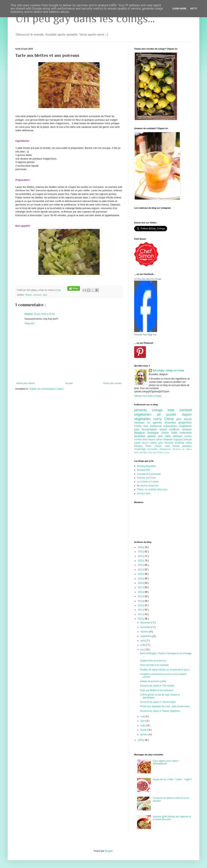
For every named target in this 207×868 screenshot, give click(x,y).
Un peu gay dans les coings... (85, 18)
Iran (147, 426)
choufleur (144, 452)
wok (161, 436)
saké (169, 446)
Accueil (69, 383)
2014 (141, 601)
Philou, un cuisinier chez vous (152, 489)
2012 (141, 610)
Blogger (109, 851)
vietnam (179, 436)
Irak (154, 452)
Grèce (166, 433)
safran (160, 440)
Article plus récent (25, 383)
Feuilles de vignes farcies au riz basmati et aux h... (166, 670)
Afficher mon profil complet (148, 396)
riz (150, 423)
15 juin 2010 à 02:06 (44, 314)
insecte (166, 452)
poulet (174, 414)
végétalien (144, 419)
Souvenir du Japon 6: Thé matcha (157, 686)
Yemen (160, 452)
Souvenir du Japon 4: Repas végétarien (160, 711)
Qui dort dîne (144, 493)
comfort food (141, 440)
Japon (187, 414)
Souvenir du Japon (182, 449)
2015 (141, 596)
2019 (141, 579)
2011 (141, 614)
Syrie (137, 452)
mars (143, 726)
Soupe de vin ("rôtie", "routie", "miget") (172, 779)
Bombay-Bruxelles (146, 466)
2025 (141, 552)
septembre (146, 636)
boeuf (164, 429)
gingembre (185, 423)
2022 (141, 565)
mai (143, 717)
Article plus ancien (112, 383)
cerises (188, 436)
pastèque (187, 446)
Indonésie (186, 433)
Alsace (152, 440)
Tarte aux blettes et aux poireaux (156, 690)
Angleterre (185, 426)
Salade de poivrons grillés (153, 681)
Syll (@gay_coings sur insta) (168, 370)
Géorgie (188, 440)
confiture (176, 429)
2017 (141, 587)
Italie (176, 433)
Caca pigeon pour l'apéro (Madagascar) (166, 762)
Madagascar (166, 449)
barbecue (157, 426)
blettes (29, 295)
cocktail (186, 410)
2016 (141, 592)
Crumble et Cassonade (149, 474)
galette (153, 436)
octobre (145, 632)
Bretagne (154, 433)
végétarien (145, 414)
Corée (139, 426)
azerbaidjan (153, 449)
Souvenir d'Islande (175, 443)
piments (143, 410)
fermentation (151, 429)
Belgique (141, 433)
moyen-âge (141, 449)
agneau (159, 423)
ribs (150, 452)
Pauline (29, 314)
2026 (141, 547)
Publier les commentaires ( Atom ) (47, 389)
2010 (141, 619)
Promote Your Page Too (145, 335)
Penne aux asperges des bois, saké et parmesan (165, 706)
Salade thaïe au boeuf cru (153, 661)
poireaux (38, 295)
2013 (141, 605)
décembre (146, 623)
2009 (141, 740)
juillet (143, 645)
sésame (187, 429)
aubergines (171, 426)
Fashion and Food (146, 478)
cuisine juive (157, 443)
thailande (168, 440)
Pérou (150, 446)
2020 (141, 574)
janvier (144, 734)
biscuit (188, 419)
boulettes (141, 436)
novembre (146, 627)
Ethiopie (140, 446)
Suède (177, 446)
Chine (170, 419)
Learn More (179, 9)
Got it (194, 9)
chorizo (160, 446)
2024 (141, 556)
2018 (141, 583)
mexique (141, 423)
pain (138, 429)
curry (159, 419)
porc (180, 419)
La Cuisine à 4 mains (148, 482)
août (143, 641)
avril (143, 721)
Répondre (30, 323)
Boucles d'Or (144, 470)
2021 (141, 570)
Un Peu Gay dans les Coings (148, 279)
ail (161, 414)
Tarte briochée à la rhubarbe (154, 665)
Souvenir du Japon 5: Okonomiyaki (158, 702)
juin (143, 650)
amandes (172, 423)
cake (169, 436)
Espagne (178, 440)
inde (173, 410)
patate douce (142, 443)
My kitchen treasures (148, 486)
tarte (45, 295)
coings (160, 410)
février (144, 730)
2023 (141, 561)
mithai (189, 443)
